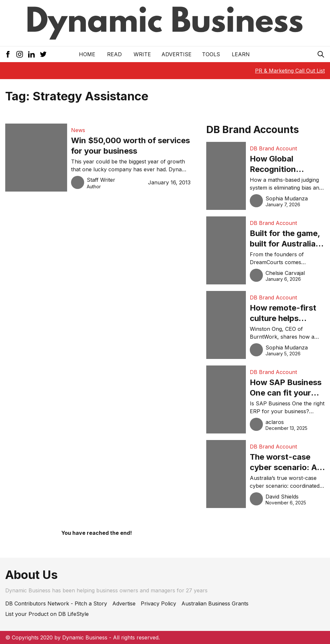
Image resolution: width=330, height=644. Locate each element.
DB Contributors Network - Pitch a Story (56, 603)
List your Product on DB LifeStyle (47, 614)
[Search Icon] (321, 54)
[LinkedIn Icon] (31, 54)
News (78, 130)
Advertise (176, 54)
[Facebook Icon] (8, 54)
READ (114, 54)
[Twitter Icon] (43, 54)
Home (87, 54)
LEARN (241, 54)
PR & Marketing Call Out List (290, 71)
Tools (211, 54)
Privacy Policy (158, 603)
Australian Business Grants (215, 603)
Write (142, 54)
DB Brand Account (273, 148)
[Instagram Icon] (20, 54)
